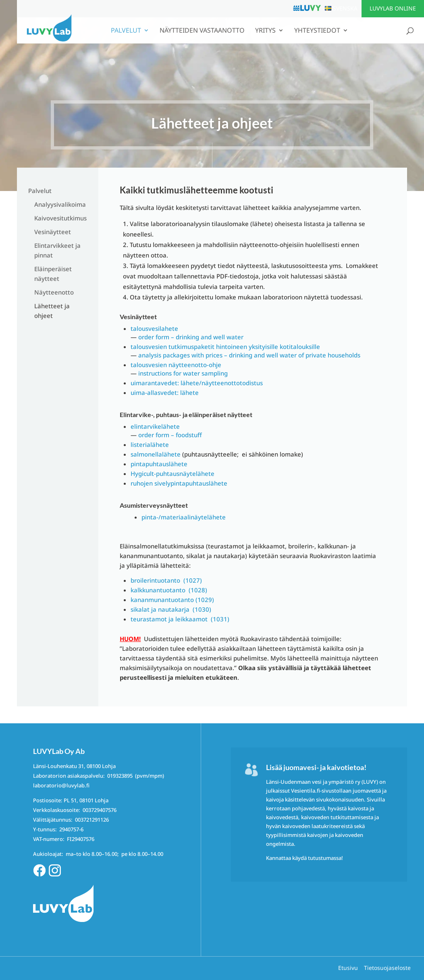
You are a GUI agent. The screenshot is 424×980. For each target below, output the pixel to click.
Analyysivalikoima (60, 204)
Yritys (265, 31)
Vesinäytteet (53, 232)
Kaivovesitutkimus (60, 218)
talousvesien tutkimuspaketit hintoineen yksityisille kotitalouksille (225, 347)
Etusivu (348, 968)
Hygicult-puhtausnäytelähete (173, 473)
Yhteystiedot (317, 31)
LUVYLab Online (393, 8)
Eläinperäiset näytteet (53, 274)
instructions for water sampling (183, 373)
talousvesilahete (154, 328)
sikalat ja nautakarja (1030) (171, 609)
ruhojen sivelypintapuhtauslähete (179, 483)
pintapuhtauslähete (159, 464)
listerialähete (150, 444)
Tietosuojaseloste (387, 968)
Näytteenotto (54, 292)
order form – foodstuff (170, 435)
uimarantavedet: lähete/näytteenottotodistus (197, 383)
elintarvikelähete (155, 426)
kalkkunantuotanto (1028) (169, 590)
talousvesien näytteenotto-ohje (176, 365)
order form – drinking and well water (191, 337)
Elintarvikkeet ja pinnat (57, 250)
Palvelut (126, 31)
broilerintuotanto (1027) (166, 580)
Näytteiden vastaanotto (202, 31)
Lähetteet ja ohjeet (52, 311)
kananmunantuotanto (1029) (172, 600)
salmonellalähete (156, 454)
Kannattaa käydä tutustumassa (304, 858)
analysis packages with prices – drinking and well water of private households (249, 355)
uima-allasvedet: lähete (165, 392)
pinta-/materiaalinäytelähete (184, 517)
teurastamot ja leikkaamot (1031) (180, 619)
